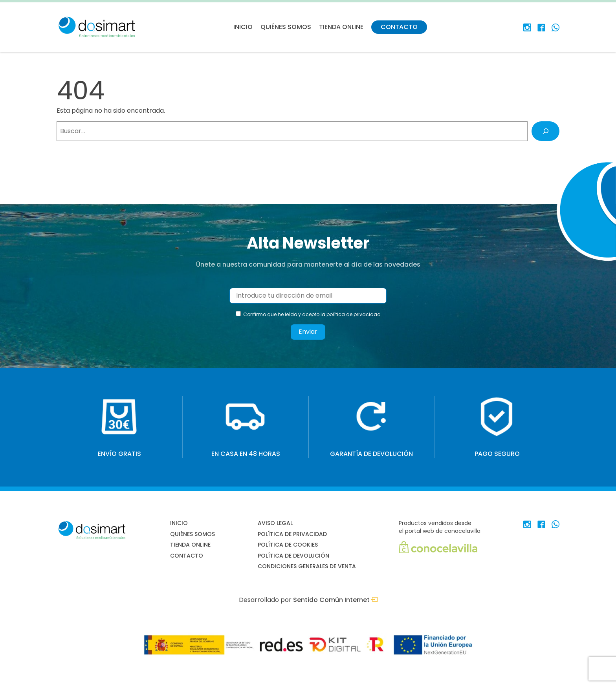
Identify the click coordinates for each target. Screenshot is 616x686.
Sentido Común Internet (335, 600)
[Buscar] (545, 131)
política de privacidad (354, 314)
